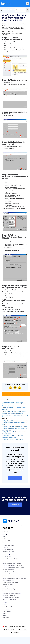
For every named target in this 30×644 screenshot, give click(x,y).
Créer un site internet (8, 557)
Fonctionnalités (6, 541)
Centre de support (7, 607)
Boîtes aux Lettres (11, 9)
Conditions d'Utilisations (8, 631)
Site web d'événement (8, 570)
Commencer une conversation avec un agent (16, 394)
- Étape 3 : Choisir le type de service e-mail (15, 426)
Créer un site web (15, 478)
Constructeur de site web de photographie (13, 567)
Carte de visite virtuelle (8, 580)
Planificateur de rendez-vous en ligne (12, 593)
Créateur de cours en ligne (9, 589)
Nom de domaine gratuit (9, 561)
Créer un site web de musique (10, 572)
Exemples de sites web (8, 545)
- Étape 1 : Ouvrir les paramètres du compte (15, 421)
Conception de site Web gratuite (11, 598)
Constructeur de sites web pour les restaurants (15, 591)
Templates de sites (7, 547)
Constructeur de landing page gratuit (12, 563)
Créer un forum (6, 587)
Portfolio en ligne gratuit (9, 576)
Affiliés (4, 613)
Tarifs (4, 539)
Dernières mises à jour (8, 552)
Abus (12, 632)
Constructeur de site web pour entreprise (13, 565)
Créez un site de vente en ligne (11, 559)
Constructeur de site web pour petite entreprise (14, 578)
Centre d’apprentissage (8, 609)
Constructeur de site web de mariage (12, 574)
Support (3, 9)
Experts (4, 615)
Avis (4, 543)
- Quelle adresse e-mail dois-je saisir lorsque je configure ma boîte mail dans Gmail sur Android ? (14, 404)
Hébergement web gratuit (9, 595)
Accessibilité (17, 632)
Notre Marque (6, 618)
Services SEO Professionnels (10, 600)
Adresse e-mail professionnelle (10, 583)
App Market (8, 549)
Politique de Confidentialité (20, 631)
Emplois (7, 611)
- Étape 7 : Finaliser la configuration (13, 439)
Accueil (4, 537)
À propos (5, 605)
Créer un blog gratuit (8, 585)
